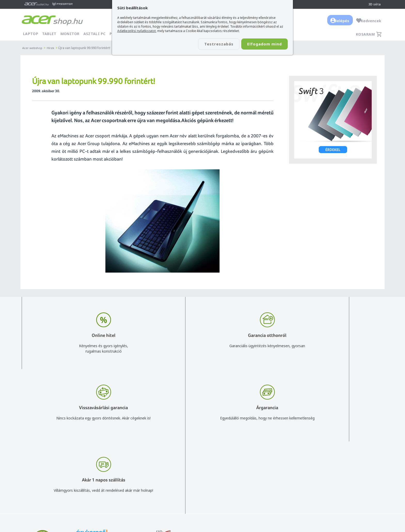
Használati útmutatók (271, 479)
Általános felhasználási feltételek (280, 464)
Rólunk (342, 464)
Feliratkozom (87, 480)
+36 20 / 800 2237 (203, 464)
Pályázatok (262, 486)
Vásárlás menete (267, 456)
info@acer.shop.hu (203, 456)
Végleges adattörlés (269, 494)
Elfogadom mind (262, 44)
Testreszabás (212, 44)
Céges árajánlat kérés (206, 479)
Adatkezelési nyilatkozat (273, 471)
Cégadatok (345, 471)
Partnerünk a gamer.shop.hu (360, 494)
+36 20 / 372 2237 (203, 471)
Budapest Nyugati (352, 456)
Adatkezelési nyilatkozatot (137, 31)
